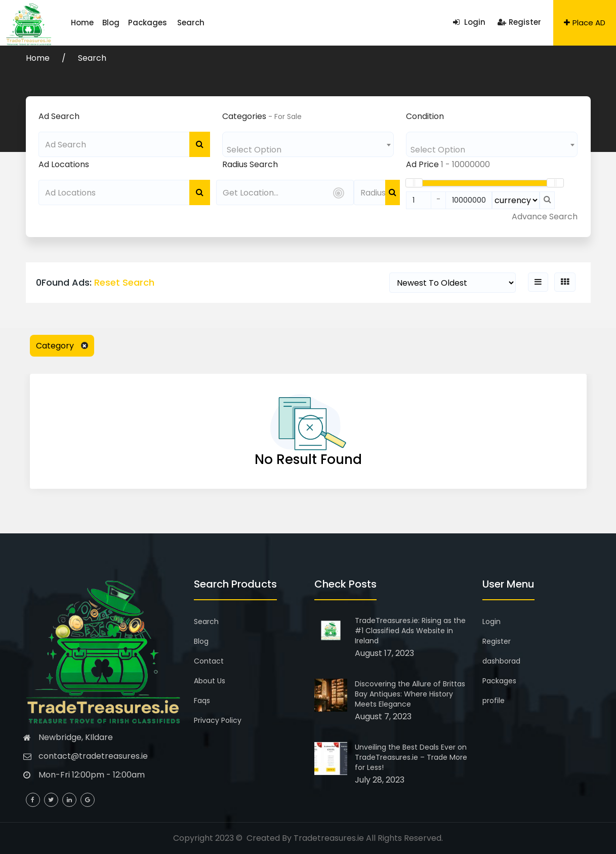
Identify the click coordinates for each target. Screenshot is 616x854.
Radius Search (250, 164)
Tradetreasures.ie (329, 838)
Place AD (585, 23)
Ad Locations (64, 164)
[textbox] (308, 150)
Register (519, 22)
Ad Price (422, 164)
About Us (210, 681)
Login (469, 22)
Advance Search (545, 217)
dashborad (501, 661)
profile (494, 701)
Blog (104, 23)
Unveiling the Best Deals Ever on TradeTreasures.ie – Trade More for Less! (411, 757)
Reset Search (124, 282)
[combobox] (308, 144)
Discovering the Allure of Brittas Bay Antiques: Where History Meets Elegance (410, 694)
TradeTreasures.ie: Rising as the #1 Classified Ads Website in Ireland (410, 631)
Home (80, 23)
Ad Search (59, 116)
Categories (244, 116)
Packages (136, 23)
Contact (209, 661)
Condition (425, 116)
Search (174, 23)
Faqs (202, 701)
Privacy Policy (218, 720)
